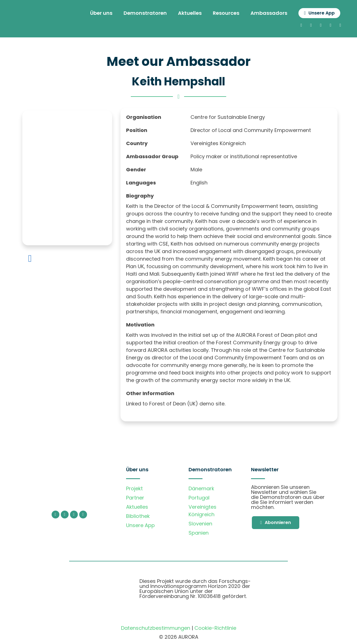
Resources (223, 13)
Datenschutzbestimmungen (156, 629)
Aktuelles (187, 13)
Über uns (98, 13)
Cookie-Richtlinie (215, 629)
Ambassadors (266, 13)
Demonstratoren (142, 13)
